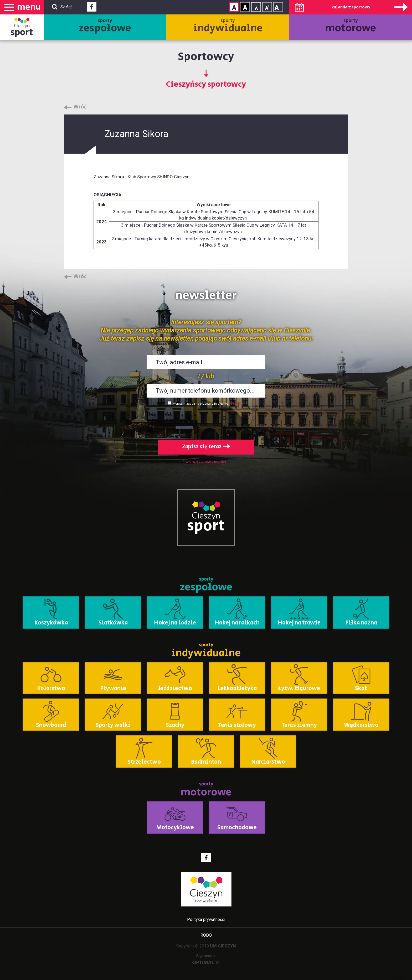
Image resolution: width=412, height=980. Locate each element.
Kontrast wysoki (245, 7)
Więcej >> (238, 404)
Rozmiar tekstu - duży (278, 7)
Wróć (80, 107)
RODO (206, 935)
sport (22, 32)
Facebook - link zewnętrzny (92, 8)
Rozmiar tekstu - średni (267, 7)
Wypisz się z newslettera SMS (206, 462)
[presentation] (206, 421)
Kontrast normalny (234, 7)
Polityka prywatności (206, 919)
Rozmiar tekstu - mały (256, 7)
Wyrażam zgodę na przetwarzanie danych (202, 404)
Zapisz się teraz (206, 447)
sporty (105, 27)
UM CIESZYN (223, 946)
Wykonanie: (206, 959)
